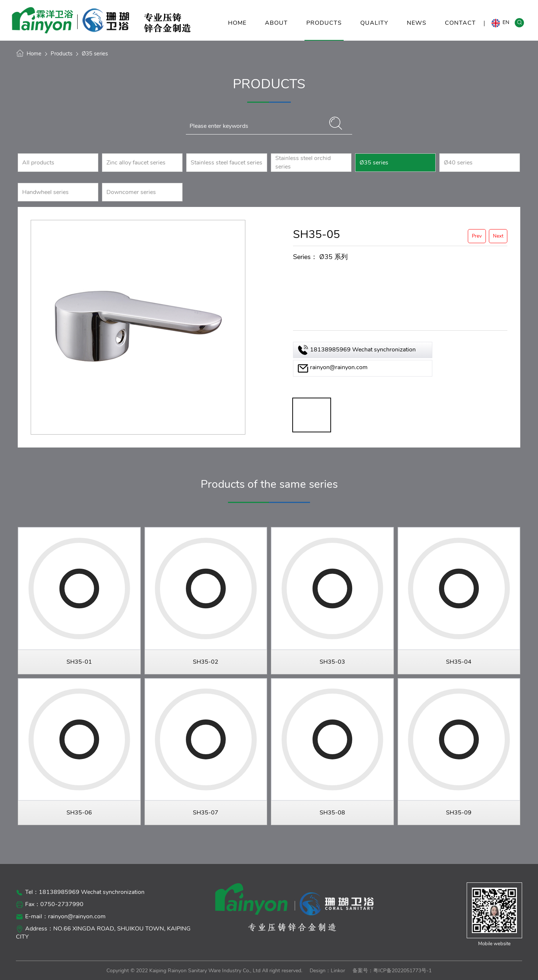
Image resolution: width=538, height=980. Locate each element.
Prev (477, 236)
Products (62, 54)
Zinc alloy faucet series (136, 163)
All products (38, 163)
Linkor (338, 971)
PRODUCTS (324, 30)
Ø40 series (458, 163)
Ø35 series (95, 54)
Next (498, 236)
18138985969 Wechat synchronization (363, 350)
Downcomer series (131, 192)
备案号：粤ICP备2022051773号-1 (392, 971)
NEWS (417, 30)
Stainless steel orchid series (303, 162)
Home (34, 54)
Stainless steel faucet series (227, 163)
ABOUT (276, 30)
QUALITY (374, 30)
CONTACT (460, 30)
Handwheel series (45, 192)
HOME (237, 30)
